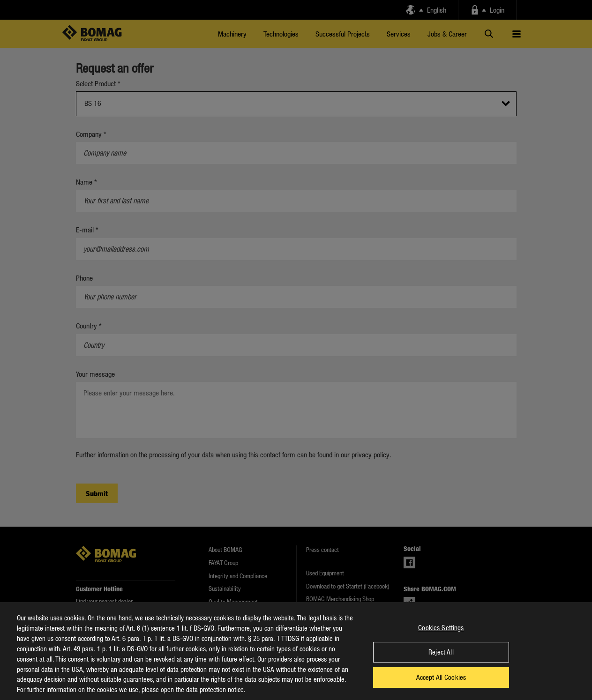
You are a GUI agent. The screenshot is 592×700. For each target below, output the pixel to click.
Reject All (441, 661)
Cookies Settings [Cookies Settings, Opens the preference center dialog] (441, 636)
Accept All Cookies (441, 686)
